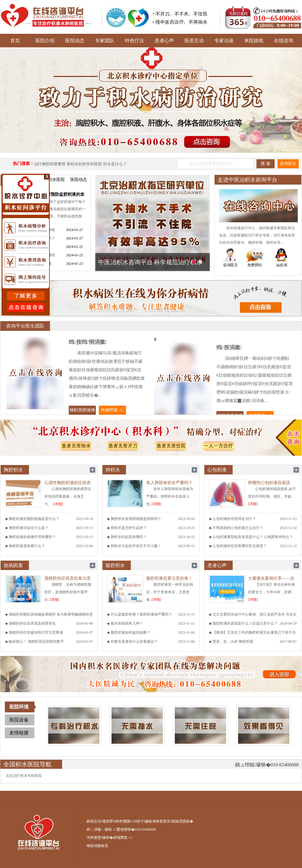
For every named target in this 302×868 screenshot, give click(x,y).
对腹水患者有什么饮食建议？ (134, 641)
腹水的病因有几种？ (127, 623)
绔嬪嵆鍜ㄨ (112, 410)
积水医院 (56, 180)
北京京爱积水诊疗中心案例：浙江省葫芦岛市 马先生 (255, 614)
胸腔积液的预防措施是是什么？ (34, 519)
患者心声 (164, 41)
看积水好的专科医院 (84, 164)
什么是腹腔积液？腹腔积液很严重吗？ (141, 614)
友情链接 (19, 733)
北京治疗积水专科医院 (24, 776)
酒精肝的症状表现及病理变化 (32, 623)
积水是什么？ (115, 164)
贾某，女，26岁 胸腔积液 (233, 641)
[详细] (58, 504)
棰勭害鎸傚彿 (82, 410)
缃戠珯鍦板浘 (97, 846)
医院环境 (19, 707)
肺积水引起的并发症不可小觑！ (136, 546)
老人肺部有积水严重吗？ (169, 483)
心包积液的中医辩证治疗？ (234, 519)
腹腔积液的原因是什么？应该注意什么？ (245, 623)
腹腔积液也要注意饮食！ (169, 578)
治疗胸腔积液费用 (50, 164)
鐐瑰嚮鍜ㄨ (123, 838)
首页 (15, 41)
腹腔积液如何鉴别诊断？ (131, 632)
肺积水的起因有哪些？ (129, 537)
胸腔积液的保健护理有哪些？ (32, 537)
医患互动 (194, 41)
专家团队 (105, 41)
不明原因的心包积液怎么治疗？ (238, 528)
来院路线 (254, 41)
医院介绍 (45, 41)
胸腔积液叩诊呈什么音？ (29, 528)
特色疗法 (134, 41)
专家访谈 (224, 41)
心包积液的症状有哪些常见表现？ (240, 546)
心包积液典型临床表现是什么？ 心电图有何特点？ (253, 537)
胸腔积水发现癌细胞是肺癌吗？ (136, 519)
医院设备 (19, 720)
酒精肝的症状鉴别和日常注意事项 (36, 632)
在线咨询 (284, 41)
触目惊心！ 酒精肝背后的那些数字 (36, 641)
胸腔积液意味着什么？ (27, 546)
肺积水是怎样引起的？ (129, 528)
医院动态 (75, 41)
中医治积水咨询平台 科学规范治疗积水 (150, 262)
